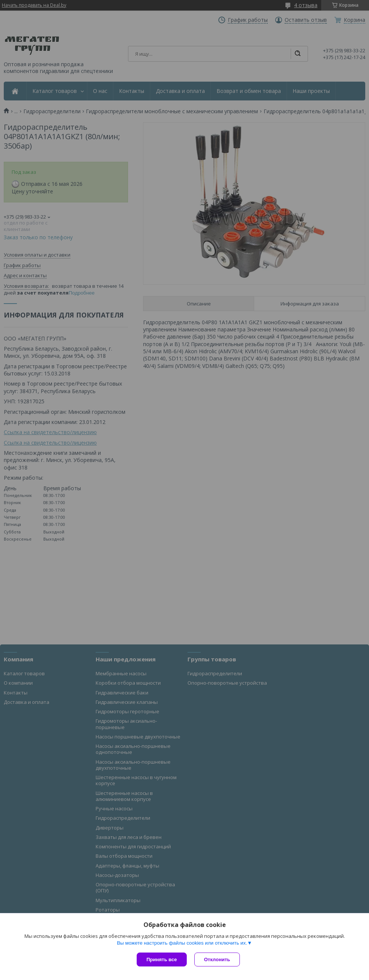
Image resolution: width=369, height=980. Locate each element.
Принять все (162, 959)
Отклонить (217, 959)
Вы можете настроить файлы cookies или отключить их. (182, 943)
